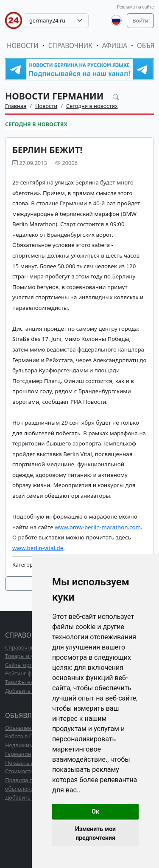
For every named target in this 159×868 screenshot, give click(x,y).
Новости (23, 46)
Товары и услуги (26, 656)
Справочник (70, 46)
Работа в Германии (30, 736)
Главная (16, 106)
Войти (140, 20)
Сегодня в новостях (92, 106)
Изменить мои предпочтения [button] (95, 833)
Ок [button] (95, 811)
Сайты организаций (31, 665)
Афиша (115, 46)
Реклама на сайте (135, 7)
